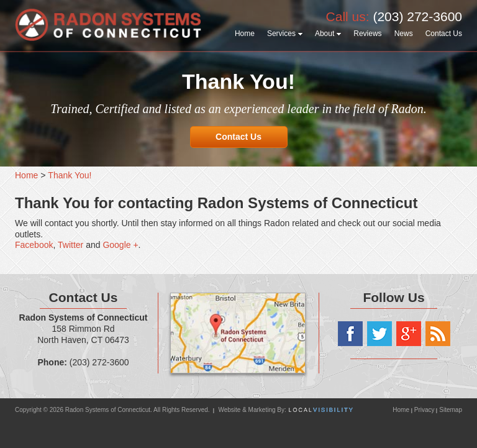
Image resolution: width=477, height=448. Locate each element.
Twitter (70, 245)
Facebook (34, 245)
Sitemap (451, 410)
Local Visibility (321, 410)
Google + (120, 245)
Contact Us (238, 137)
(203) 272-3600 (417, 16)
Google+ (409, 334)
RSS (438, 334)
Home (402, 410)
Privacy (425, 410)
